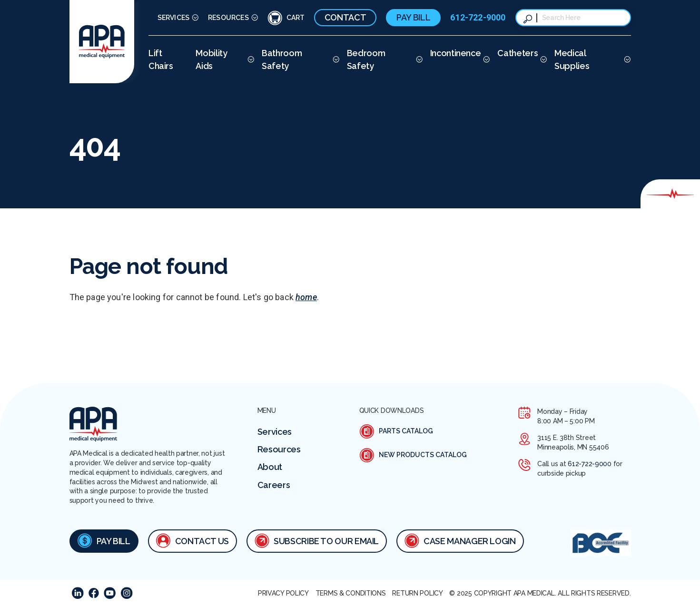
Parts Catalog (396, 431)
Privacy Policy (283, 593)
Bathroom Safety (282, 59)
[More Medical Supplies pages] (626, 59)
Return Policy (417, 593)
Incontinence (456, 53)
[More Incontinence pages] (485, 59)
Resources (228, 18)
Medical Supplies (572, 59)
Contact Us (192, 540)
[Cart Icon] (286, 18)
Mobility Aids (211, 59)
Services (173, 18)
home (306, 297)
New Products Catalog (413, 455)
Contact (345, 17)
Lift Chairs (161, 59)
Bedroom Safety (366, 59)
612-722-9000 (478, 17)
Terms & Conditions (351, 593)
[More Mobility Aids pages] (250, 59)
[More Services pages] (194, 18)
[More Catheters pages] (542, 59)
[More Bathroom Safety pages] (335, 59)
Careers (274, 485)
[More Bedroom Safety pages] (418, 59)
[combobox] (582, 18)
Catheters (518, 53)
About (270, 467)
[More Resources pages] (253, 18)
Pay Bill (413, 17)
